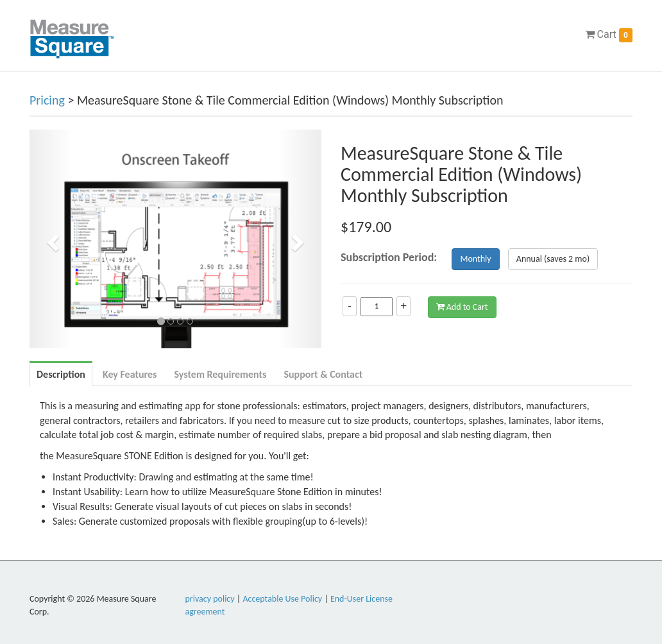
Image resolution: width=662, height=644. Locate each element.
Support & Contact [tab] (323, 374)
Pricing (47, 100)
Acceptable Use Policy (282, 599)
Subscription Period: (389, 257)
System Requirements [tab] (220, 374)
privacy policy (210, 599)
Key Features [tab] (130, 374)
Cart (609, 35)
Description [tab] (61, 374)
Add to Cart (462, 307)
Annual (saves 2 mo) (553, 259)
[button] (51, 239)
